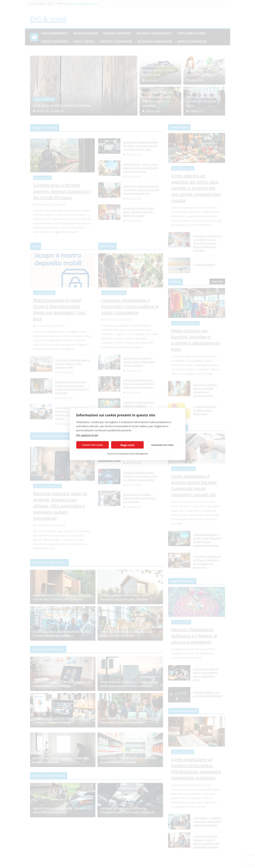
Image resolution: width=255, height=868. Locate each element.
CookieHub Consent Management (133, 454)
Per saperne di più (87, 435)
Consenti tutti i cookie (93, 445)
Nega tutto (127, 445)
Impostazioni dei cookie (162, 445)
